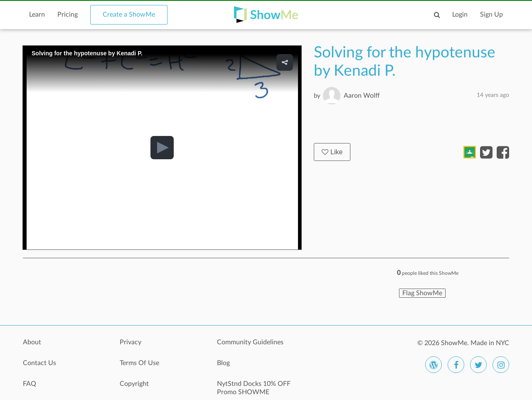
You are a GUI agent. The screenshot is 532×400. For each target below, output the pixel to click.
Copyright (134, 384)
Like (332, 152)
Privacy (131, 342)
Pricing (68, 15)
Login (460, 15)
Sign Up (491, 15)
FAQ (30, 384)
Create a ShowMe (129, 15)
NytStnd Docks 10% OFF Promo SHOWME (254, 388)
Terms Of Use (139, 363)
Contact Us (39, 363)
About (32, 342)
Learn (37, 15)
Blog (223, 363)
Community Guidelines (250, 342)
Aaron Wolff (362, 96)
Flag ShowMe (422, 293)
